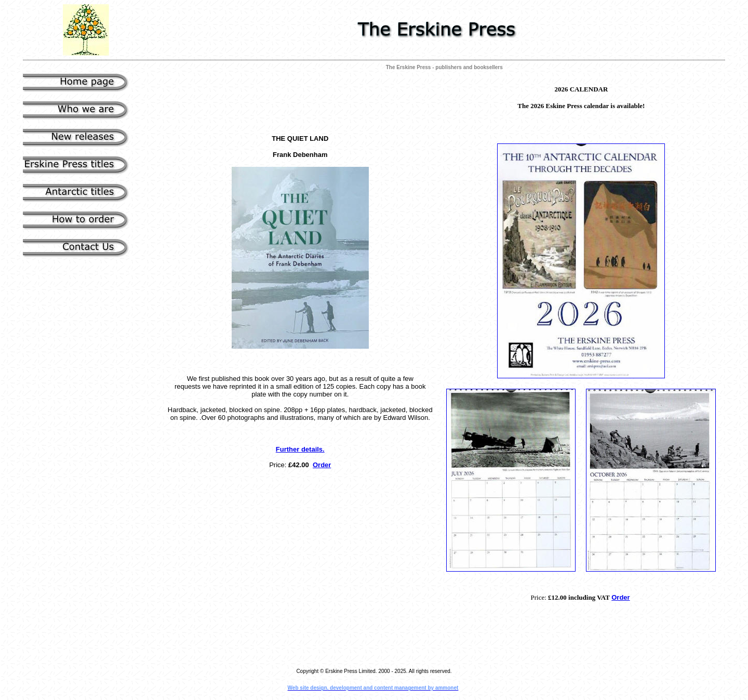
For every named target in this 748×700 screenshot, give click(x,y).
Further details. (300, 449)
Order (322, 465)
